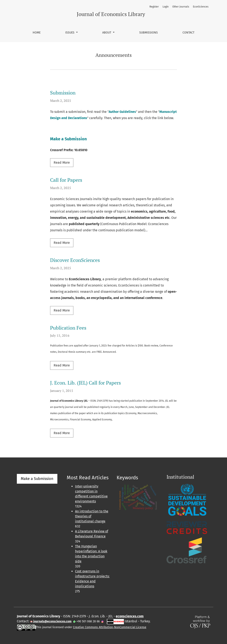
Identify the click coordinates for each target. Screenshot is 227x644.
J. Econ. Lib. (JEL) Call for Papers (85, 383)
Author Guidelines (122, 112)
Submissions (149, 33)
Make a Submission (68, 139)
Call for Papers (66, 180)
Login (166, 7)
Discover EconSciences (75, 260)
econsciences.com (130, 616)
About (107, 33)
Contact (188, 33)
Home (37, 33)
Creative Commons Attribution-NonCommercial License (110, 627)
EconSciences (201, 7)
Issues (70, 33)
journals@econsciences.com (52, 621)
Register (154, 7)
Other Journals (181, 7)
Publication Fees (68, 328)
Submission (63, 93)
